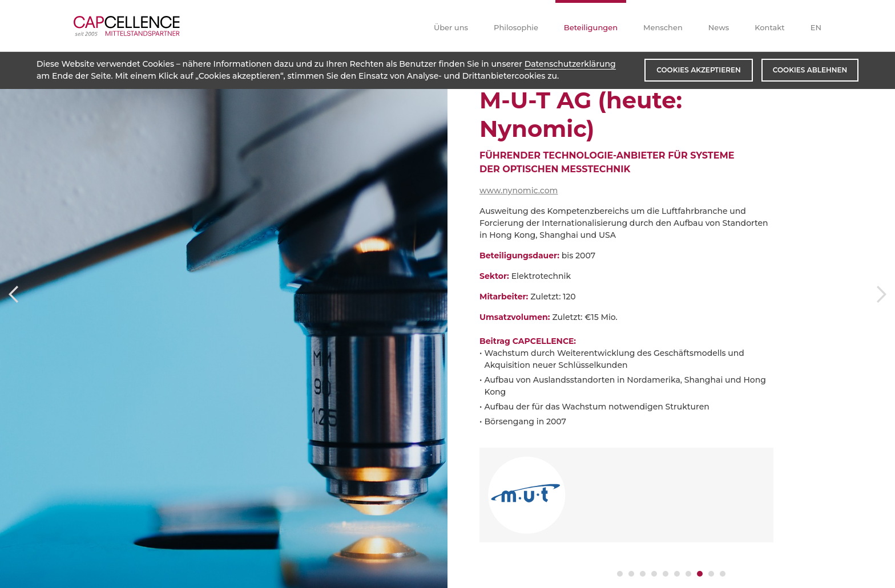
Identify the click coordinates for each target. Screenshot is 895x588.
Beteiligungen (591, 27)
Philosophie (516, 27)
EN (816, 27)
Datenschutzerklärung (570, 64)
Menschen (663, 27)
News (719, 27)
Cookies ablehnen (810, 70)
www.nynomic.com (519, 190)
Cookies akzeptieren (698, 70)
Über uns (451, 27)
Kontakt (769, 27)
